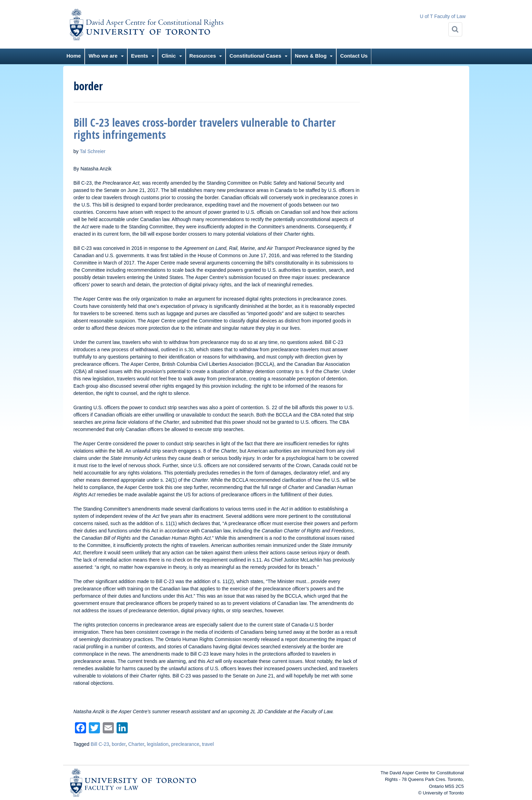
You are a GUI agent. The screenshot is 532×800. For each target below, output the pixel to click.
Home (74, 56)
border (119, 744)
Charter (136, 744)
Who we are (103, 56)
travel (208, 744)
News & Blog (311, 56)
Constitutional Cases (255, 56)
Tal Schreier (93, 151)
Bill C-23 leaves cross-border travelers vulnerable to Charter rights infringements (205, 128)
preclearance (185, 744)
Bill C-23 (100, 744)
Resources (203, 56)
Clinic (169, 56)
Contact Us (354, 56)
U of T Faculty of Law (443, 16)
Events (140, 56)
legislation (158, 744)
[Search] (455, 29)
